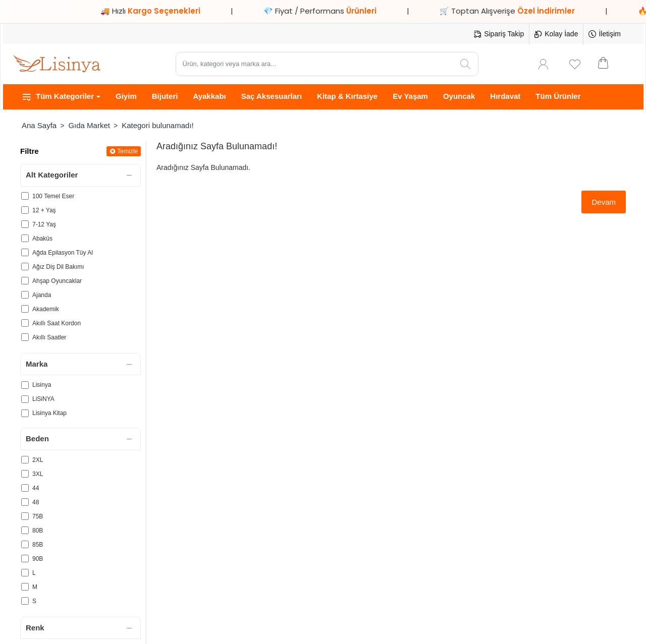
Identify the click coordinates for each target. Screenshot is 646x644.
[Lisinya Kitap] (25, 413)
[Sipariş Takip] (499, 34)
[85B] (25, 544)
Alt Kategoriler (52, 175)
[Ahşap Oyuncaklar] (25, 281)
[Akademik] (25, 309)
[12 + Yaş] (25, 210)
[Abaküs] (25, 238)
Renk (35, 628)
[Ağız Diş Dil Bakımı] (25, 267)
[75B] (25, 516)
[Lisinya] (25, 385)
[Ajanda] (25, 295)
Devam (604, 202)
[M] (25, 587)
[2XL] (25, 460)
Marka (37, 364)
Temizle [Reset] (127, 151)
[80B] (25, 530)
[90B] (25, 559)
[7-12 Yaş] (25, 224)
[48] (25, 502)
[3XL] (25, 474)
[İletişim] (605, 34)
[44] (25, 488)
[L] (25, 573)
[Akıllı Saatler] (25, 337)
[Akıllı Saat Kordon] (25, 323)
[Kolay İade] (556, 34)
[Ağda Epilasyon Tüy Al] (25, 252)
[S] (25, 601)
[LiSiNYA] (25, 399)
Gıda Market (89, 125)
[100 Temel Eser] (25, 196)
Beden (37, 438)
